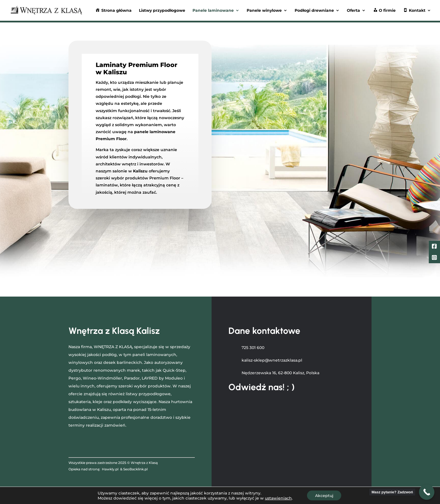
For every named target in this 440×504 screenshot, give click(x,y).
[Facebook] (434, 247)
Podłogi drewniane (314, 11)
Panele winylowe (264, 11)
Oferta (353, 11)
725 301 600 (253, 348)
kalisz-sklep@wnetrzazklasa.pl (272, 360)
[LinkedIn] (434, 258)
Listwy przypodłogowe (162, 11)
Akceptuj (324, 495)
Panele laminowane (213, 11)
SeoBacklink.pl (135, 469)
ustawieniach (278, 498)
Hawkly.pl (110, 469)
